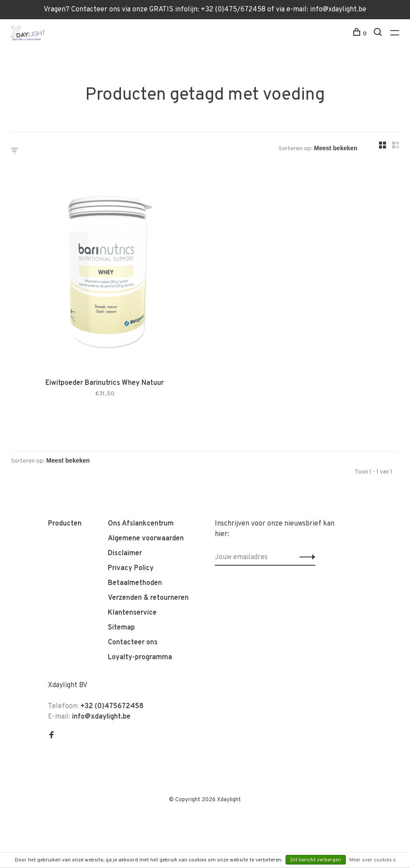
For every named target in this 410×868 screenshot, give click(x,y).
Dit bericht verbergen (316, 860)
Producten (65, 524)
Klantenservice (132, 613)
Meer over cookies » (372, 860)
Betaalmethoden (135, 583)
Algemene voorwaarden (146, 539)
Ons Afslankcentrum (141, 524)
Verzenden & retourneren (148, 598)
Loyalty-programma (140, 657)
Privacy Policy (131, 568)
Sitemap (121, 628)
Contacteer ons (133, 643)
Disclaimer (125, 553)
